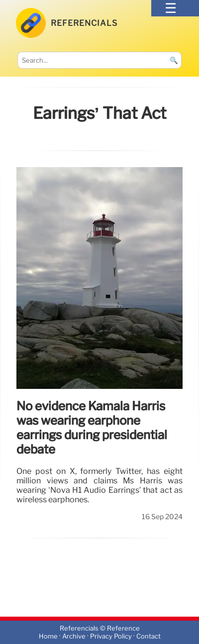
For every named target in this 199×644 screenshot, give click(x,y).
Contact (149, 636)
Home (48, 636)
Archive (74, 636)
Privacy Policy (111, 636)
